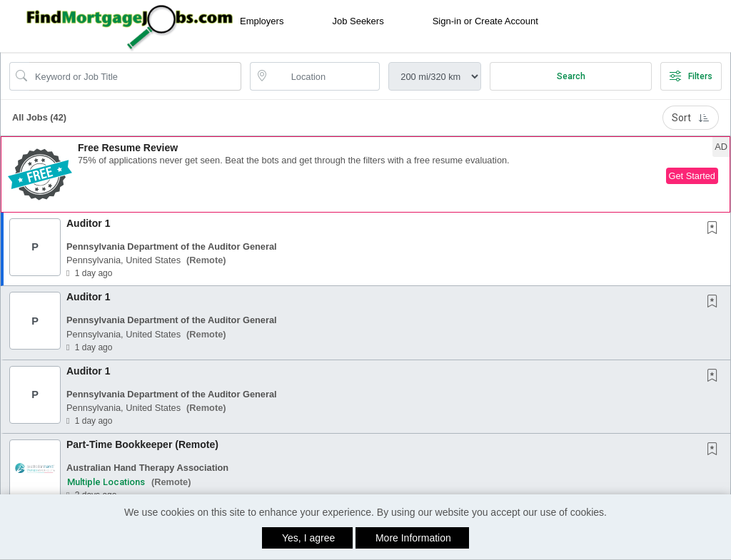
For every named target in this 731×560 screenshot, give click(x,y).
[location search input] (325, 76)
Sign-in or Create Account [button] (485, 21)
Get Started (692, 176)
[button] (365, 174)
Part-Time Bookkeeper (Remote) (142, 444)
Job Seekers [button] (358, 21)
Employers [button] (262, 21)
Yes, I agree (308, 538)
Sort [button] (691, 118)
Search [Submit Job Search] (571, 76)
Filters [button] (691, 76)
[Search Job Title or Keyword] (135, 76)
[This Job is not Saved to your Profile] (715, 229)
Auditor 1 (88, 223)
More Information (413, 538)
